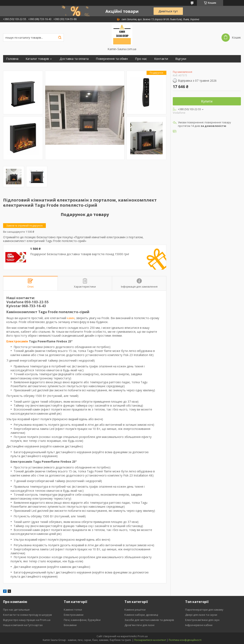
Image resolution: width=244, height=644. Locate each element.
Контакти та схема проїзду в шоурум (27, 615)
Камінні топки (73, 610)
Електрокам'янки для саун (202, 620)
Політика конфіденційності (185, 640)
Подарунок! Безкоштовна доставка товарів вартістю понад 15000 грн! (80, 254)
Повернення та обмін (112, 59)
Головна (12, 59)
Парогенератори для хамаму (204, 610)
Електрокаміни (74, 615)
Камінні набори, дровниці (141, 615)
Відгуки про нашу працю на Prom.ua (27, 620)
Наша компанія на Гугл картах (23, 625)
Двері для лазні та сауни (201, 615)
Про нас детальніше (16, 610)
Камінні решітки (135, 610)
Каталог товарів (37, 59)
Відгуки (181, 59)
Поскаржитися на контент (150, 640)
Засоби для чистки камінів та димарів (149, 620)
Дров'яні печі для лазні (139, 625)
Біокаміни (70, 625)
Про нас (141, 59)
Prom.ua (143, 636)
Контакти (161, 59)
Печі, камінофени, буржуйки (82, 620)
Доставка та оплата (74, 59)
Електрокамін (17, 341)
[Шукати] (60, 38)
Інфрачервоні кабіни (199, 625)
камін (71, 318)
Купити (207, 101)
